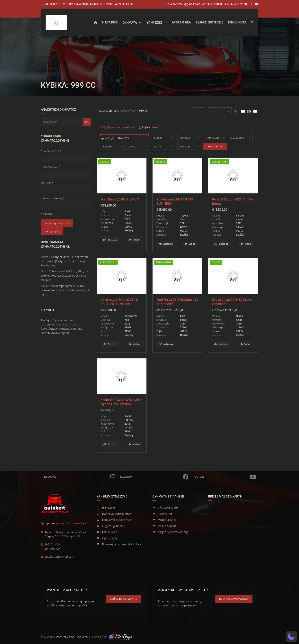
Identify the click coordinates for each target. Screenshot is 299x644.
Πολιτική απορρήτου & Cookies (119, 544)
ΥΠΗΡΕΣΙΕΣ (154, 23)
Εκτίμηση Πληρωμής (57, 223)
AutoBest (68, 636)
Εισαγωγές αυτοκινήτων (114, 520)
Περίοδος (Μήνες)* (53, 198)
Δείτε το (110, 240)
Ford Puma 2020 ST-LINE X (120, 199)
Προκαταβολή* (50, 167)
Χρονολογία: (108, 138)
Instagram (80, 477)
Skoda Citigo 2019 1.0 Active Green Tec (232, 302)
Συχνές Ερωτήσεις (111, 526)
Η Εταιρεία (106, 508)
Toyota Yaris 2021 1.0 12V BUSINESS (175, 201)
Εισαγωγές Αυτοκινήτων (234, 599)
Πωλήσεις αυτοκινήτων (114, 514)
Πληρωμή (47, 214)
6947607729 (233, 4)
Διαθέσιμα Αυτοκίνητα (123, 599)
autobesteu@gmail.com (185, 4)
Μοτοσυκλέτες (164, 520)
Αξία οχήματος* (51, 151)
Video (135, 240)
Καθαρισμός (52, 231)
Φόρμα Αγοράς (164, 526)
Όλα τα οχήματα (165, 508)
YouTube (225, 477)
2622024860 (212, 4)
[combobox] (199, 111)
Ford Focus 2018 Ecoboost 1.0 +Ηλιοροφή (177, 302)
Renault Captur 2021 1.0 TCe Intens (232, 201)
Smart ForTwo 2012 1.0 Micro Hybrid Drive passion (122, 402)
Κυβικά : (149, 128)
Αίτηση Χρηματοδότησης (170, 532)
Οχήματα (130, 23)
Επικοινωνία (107, 532)
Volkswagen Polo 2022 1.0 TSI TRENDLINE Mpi (119, 302)
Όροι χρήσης (107, 538)
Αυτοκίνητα (162, 514)
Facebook (154, 477)
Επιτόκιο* (47, 183)
